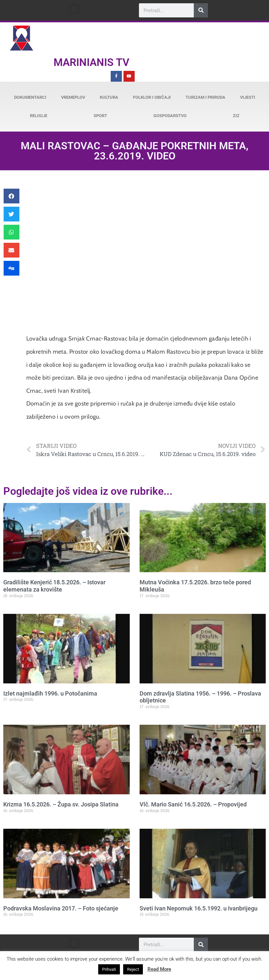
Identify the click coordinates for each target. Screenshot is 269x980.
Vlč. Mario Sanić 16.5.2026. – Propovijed (193, 804)
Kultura (109, 97)
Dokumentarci (30, 97)
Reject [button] (133, 969)
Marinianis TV (91, 62)
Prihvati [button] (109, 969)
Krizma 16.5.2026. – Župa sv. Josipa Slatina (61, 804)
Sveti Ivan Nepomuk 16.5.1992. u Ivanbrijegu (199, 908)
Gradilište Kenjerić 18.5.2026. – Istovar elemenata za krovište (54, 586)
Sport (100, 116)
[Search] (201, 10)
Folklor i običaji (152, 97)
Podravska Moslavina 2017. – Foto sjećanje (61, 908)
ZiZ (236, 116)
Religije (39, 116)
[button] (74, 9)
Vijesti (248, 97)
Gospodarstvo (170, 116)
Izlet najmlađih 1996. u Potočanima (50, 693)
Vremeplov (73, 97)
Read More (159, 969)
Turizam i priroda (205, 97)
